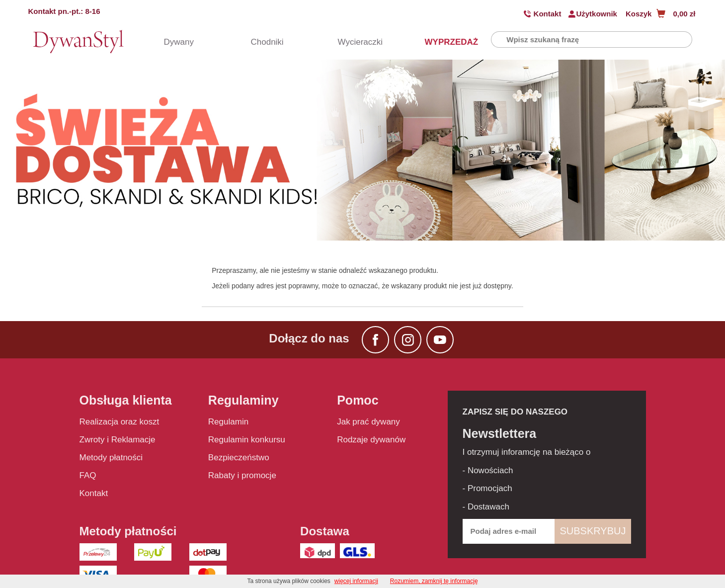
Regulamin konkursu (247, 440)
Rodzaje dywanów (371, 440)
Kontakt (548, 14)
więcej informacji (356, 581)
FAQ (88, 475)
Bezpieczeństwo (239, 458)
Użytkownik (597, 14)
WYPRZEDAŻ (442, 42)
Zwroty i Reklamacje (118, 440)
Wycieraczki (355, 42)
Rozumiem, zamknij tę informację (434, 581)
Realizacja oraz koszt (120, 422)
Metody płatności (111, 458)
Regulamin (228, 422)
